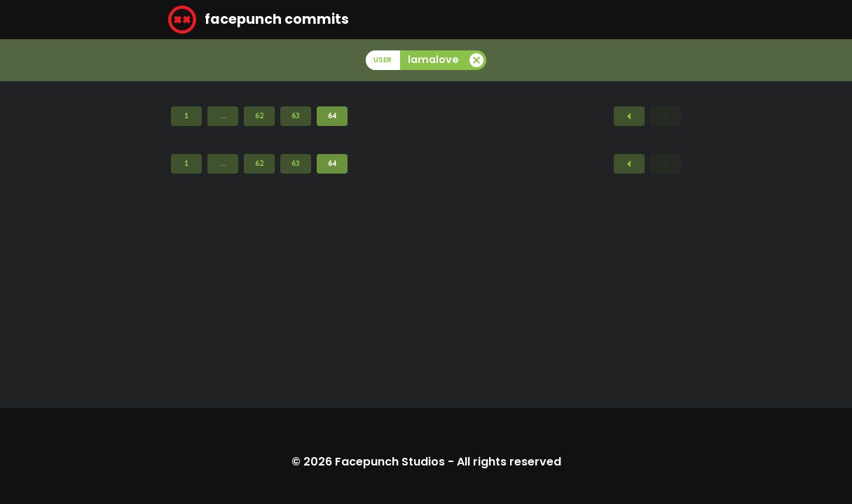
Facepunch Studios (390, 462)
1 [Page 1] (186, 115)
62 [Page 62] (259, 115)
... (223, 115)
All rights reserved (509, 462)
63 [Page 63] (296, 115)
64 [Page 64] (332, 115)
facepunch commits (259, 20)
